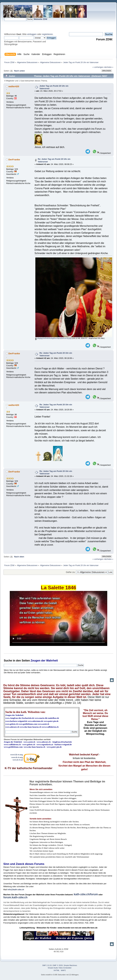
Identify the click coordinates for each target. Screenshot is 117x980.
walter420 (14, 86)
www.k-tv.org (17, 757)
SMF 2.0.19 (47, 965)
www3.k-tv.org (17, 755)
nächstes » (109, 67)
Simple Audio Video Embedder (60, 968)
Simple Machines (70, 965)
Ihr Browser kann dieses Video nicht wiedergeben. (58, 618)
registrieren (47, 34)
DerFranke (14, 159)
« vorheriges (98, 67)
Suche (8, 661)
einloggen (32, 34)
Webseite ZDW (40, 19)
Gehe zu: (71, 572)
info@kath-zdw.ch (16, 890)
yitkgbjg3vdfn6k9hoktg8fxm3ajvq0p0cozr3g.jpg (53, 338)
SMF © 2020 (58, 965)
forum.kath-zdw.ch (15, 897)
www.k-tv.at (18, 760)
